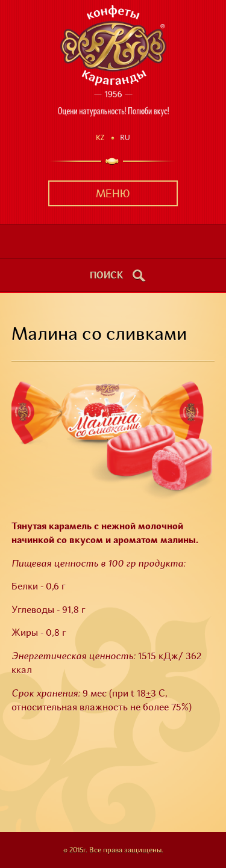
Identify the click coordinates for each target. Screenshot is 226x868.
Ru (125, 137)
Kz (100, 137)
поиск (107, 276)
